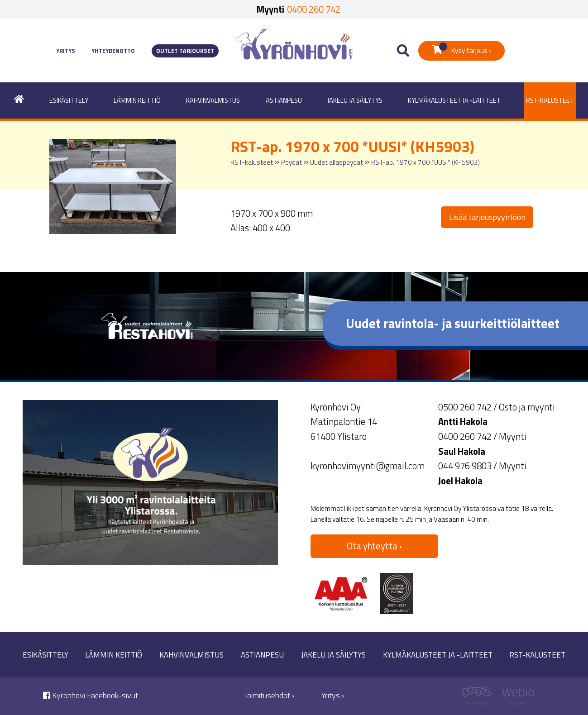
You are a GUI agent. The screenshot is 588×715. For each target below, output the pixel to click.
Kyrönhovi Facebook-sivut (91, 695)
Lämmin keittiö (137, 100)
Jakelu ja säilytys (355, 100)
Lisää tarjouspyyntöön (487, 217)
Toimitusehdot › (269, 695)
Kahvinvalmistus (213, 100)
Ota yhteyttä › (374, 546)
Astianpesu (284, 100)
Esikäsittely (69, 100)
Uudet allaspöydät (337, 162)
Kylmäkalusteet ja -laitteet (454, 100)
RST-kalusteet (550, 100)
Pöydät (292, 162)
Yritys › (333, 695)
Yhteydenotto (113, 51)
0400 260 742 (314, 9)
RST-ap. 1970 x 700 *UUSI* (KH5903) (425, 162)
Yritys (66, 51)
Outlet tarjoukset (185, 51)
